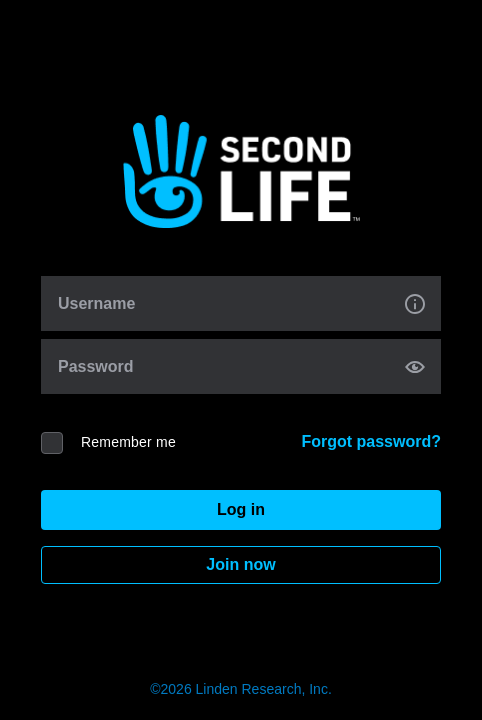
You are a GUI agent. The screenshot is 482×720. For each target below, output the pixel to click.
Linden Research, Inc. (264, 689)
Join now (240, 564)
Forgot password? (371, 441)
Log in (241, 509)
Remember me (128, 442)
